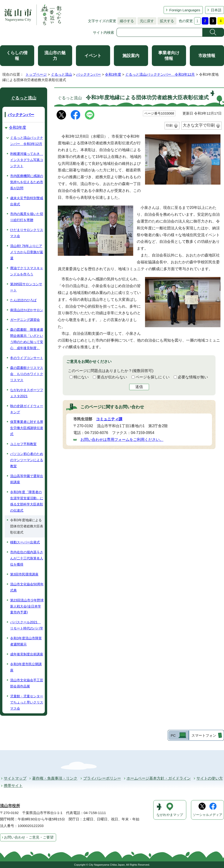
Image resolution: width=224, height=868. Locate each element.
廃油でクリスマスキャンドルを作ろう (27, 271)
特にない (81, 377)
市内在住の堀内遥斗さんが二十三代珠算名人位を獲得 (27, 558)
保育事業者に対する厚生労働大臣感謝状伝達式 (27, 428)
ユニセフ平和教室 (23, 444)
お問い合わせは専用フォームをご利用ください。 (122, 440)
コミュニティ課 (109, 419)
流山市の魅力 (55, 56)
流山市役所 (10, 806)
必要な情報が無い (193, 377)
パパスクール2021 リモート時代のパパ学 (27, 625)
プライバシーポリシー (102, 778)
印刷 (169, 125)
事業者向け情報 (169, 56)
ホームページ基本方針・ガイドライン (159, 778)
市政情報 (207, 56)
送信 (139, 387)
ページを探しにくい (153, 377)
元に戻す (146, 21)
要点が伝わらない (112, 377)
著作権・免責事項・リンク (55, 778)
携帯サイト (13, 786)
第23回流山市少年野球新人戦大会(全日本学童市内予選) (27, 606)
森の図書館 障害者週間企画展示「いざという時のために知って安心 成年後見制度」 (27, 339)
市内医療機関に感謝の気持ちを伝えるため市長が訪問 (27, 182)
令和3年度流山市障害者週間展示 (26, 641)
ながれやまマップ (170, 815)
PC (173, 735)
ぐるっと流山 (62, 74)
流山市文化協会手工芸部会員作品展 (27, 683)
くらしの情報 (17, 56)
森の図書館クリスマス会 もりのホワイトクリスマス (27, 374)
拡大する (166, 21)
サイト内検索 (104, 32)
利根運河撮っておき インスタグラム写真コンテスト (27, 160)
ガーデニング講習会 (25, 320)
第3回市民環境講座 (24, 574)
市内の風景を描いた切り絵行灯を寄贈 (27, 217)
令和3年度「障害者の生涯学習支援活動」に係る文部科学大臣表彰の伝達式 (27, 501)
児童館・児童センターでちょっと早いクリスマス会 (27, 702)
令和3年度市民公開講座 (26, 667)
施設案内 (131, 56)
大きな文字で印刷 (199, 125)
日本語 (216, 10)
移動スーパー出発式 (25, 542)
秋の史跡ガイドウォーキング (27, 409)
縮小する (126, 21)
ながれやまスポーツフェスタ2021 (27, 393)
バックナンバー (89, 74)
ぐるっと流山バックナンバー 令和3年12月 (160, 74)
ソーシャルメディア (207, 815)
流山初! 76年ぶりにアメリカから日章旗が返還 (27, 252)
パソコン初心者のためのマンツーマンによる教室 (27, 460)
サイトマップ (15, 778)
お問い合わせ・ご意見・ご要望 (29, 837)
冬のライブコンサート (27, 358)
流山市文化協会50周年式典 (27, 587)
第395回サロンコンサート (26, 287)
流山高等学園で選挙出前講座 (27, 479)
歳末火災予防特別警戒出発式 (27, 201)
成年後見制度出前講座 (27, 654)
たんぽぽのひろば (23, 300)
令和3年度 (113, 74)
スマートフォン (204, 735)
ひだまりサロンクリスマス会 (27, 233)
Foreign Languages (185, 10)
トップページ (36, 74)
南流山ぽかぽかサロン (27, 310)
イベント (93, 56)
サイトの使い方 (210, 778)
